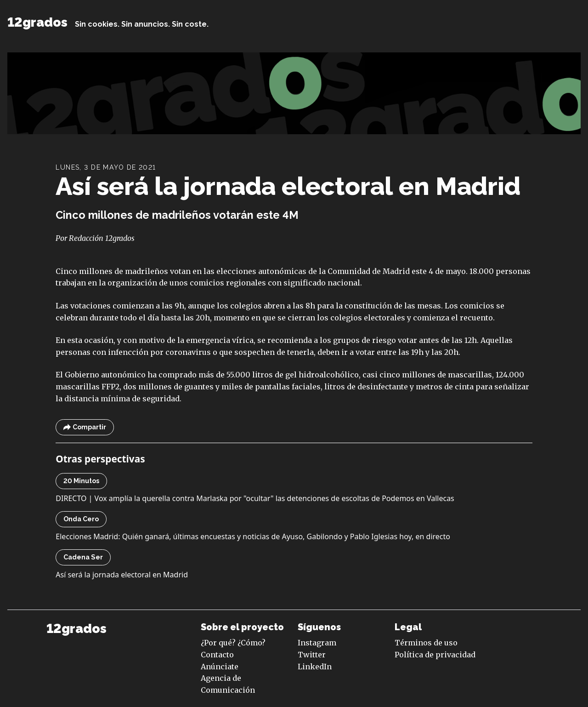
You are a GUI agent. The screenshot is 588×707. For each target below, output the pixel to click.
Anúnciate (220, 667)
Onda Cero (81, 519)
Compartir (85, 427)
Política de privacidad (435, 655)
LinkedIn (315, 667)
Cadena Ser (83, 557)
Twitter (312, 655)
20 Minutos (81, 481)
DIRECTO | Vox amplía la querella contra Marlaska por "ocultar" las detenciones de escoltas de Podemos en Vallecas (255, 498)
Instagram (317, 643)
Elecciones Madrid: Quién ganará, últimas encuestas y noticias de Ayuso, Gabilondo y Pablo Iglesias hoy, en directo (253, 536)
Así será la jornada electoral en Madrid (288, 186)
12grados (37, 22)
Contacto (217, 655)
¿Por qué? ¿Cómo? (233, 643)
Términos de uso (426, 643)
